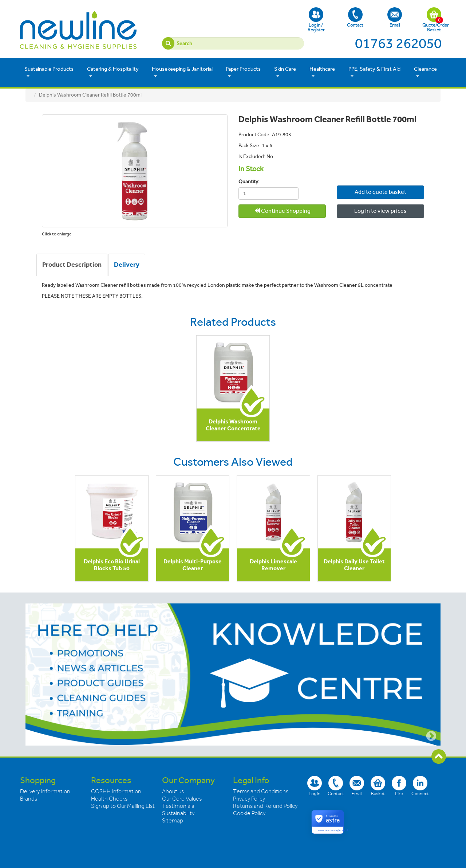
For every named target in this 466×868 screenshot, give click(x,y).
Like (399, 786)
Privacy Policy (249, 799)
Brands (29, 799)
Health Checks (109, 799)
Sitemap (173, 821)
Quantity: (249, 182)
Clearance (425, 72)
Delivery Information (45, 791)
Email (395, 17)
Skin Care (285, 72)
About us (173, 791)
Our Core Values (182, 799)
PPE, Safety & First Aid (374, 72)
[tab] (72, 265)
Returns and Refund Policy (265, 806)
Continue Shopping (282, 211)
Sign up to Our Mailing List (123, 806)
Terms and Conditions (261, 791)
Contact (355, 17)
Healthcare (322, 72)
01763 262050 (398, 43)
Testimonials (178, 806)
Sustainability (178, 813)
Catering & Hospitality (113, 72)
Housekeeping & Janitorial (182, 72)
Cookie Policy (249, 813)
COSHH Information (116, 791)
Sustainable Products (49, 72)
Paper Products (243, 72)
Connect (420, 786)
